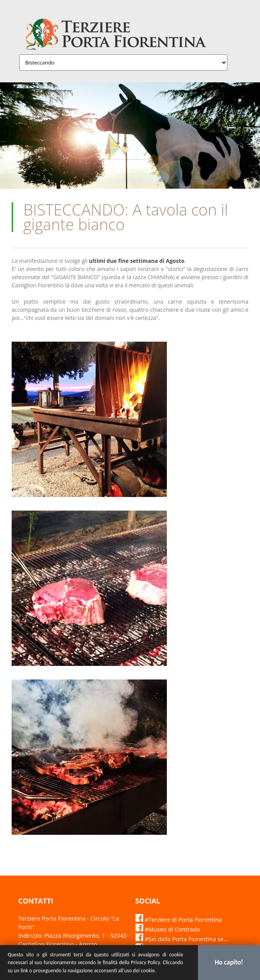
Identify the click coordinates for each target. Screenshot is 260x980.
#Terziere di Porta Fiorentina (179, 919)
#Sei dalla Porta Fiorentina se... (182, 939)
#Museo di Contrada (168, 929)
